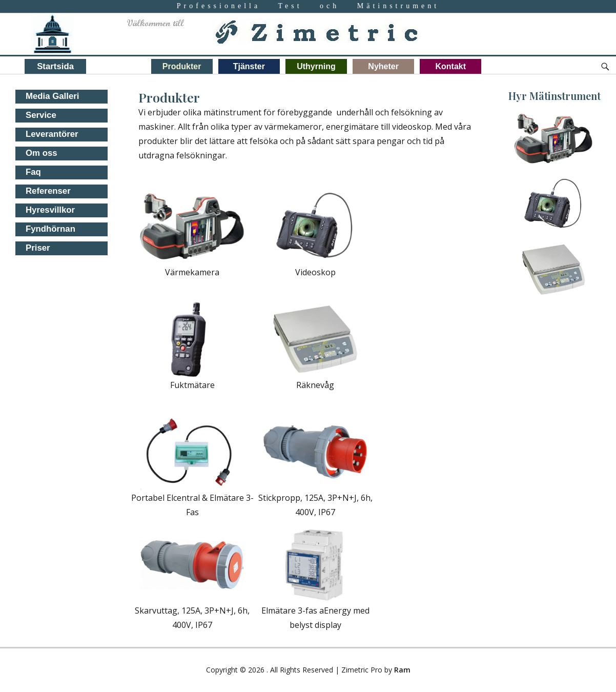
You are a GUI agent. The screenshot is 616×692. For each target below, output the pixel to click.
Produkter (182, 66)
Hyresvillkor (50, 210)
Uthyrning (316, 66)
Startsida (55, 66)
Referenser (48, 191)
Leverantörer (52, 134)
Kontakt (451, 66)
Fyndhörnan (50, 229)
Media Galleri (52, 96)
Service (41, 115)
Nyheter (383, 66)
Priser (38, 248)
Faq (33, 172)
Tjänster (249, 66)
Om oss (42, 153)
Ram (402, 670)
